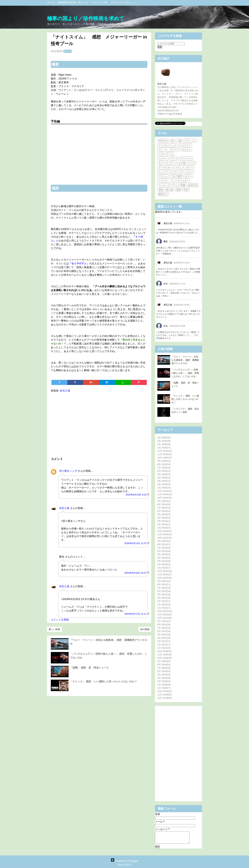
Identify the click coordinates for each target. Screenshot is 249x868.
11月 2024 (165, 494)
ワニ (175, 185)
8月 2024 (164, 504)
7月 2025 (164, 468)
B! (107, 382)
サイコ (174, 158)
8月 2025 (164, 464)
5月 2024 (164, 514)
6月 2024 (164, 511)
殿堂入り (163, 194)
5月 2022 (164, 594)
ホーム (51, 2)
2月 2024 (164, 524)
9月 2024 (164, 501)
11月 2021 (165, 614)
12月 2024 (165, 491)
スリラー (171, 163)
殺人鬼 (170, 190)
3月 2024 (164, 521)
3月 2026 (164, 441)
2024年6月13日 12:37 (136, 543)
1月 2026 (164, 448)
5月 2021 (164, 635)
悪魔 (183, 185)
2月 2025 (164, 484)
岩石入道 (64, 508)
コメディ (163, 158)
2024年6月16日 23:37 (136, 573)
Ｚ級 (179, 141)
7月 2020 (164, 668)
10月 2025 (165, 458)
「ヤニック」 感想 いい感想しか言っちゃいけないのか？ (103, 681)
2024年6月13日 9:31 (136, 495)
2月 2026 (164, 444)
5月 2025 (164, 474)
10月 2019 (165, 698)
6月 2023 (164, 551)
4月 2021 (164, 638)
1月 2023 (164, 568)
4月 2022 (164, 598)
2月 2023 (164, 564)
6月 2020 (164, 671)
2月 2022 (164, 604)
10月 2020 (165, 658)
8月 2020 (164, 665)
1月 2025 (164, 488)
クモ (161, 154)
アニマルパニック (168, 145)
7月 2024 (164, 508)
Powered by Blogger (124, 861)
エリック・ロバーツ (169, 150)
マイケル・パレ (167, 181)
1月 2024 (164, 528)
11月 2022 (165, 574)
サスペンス (186, 158)
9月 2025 (164, 461)
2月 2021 (164, 645)
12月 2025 (165, 451)
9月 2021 (164, 621)
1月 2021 (164, 648)
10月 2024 (165, 498)
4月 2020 (164, 678)
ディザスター (165, 167)
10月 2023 (165, 538)
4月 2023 (164, 558)
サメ (161, 163)
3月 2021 (164, 641)
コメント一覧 (100, 2)
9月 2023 (164, 541)
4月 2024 (164, 518)
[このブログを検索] (171, 44)
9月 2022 (164, 581)
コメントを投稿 (60, 620)
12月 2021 (165, 611)
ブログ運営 (176, 176)
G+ (91, 382)
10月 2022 (165, 578)
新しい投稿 (54, 629)
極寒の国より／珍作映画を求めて (86, 18)
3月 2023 (164, 561)
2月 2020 (164, 685)
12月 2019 (165, 691)
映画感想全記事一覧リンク (74, 2)
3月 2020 (164, 681)
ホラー (67, 51)
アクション (190, 141)
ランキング (164, 185)
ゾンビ (192, 163)
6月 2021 (164, 631)
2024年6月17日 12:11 (136, 614)
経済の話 (193, 185)
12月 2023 (165, 531)
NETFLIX (163, 141)
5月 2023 (164, 554)
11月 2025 (165, 454)
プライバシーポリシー (123, 2)
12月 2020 (165, 651)
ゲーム (170, 154)
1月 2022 (164, 608)
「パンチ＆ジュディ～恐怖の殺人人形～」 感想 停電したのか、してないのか (185, 373)
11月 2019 (165, 695)
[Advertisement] (99, 424)
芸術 (161, 190)
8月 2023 (164, 544)
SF (172, 141)
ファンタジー (187, 172)
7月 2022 (164, 588)
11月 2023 (165, 534)
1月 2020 (164, 688)
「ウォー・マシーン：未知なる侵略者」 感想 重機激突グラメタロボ (185, 360)
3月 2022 (164, 601)
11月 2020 (165, 655)
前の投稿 (145, 629)
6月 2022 (164, 591)
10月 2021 (165, 618)
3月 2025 (164, 481)
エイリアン (185, 145)
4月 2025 (164, 478)
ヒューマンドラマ (168, 172)
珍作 (186, 190)
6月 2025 (164, 471)
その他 (182, 163)
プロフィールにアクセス (170, 114)
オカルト (186, 150)
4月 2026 (164, 438)
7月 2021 (164, 628)
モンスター (183, 181)
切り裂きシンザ (68, 471)
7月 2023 (164, 548)
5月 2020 (164, 675)
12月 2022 (165, 571)
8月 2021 (164, 624)
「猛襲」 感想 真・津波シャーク (89, 668)
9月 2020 (164, 661)
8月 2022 (164, 584)
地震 (178, 190)
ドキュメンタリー (184, 167)
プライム (163, 176)
